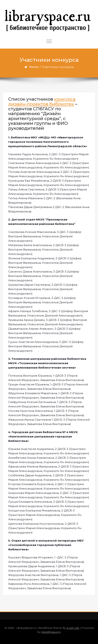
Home (34, 67)
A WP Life (73, 628)
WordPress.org (51, 632)
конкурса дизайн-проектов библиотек (42, 101)
